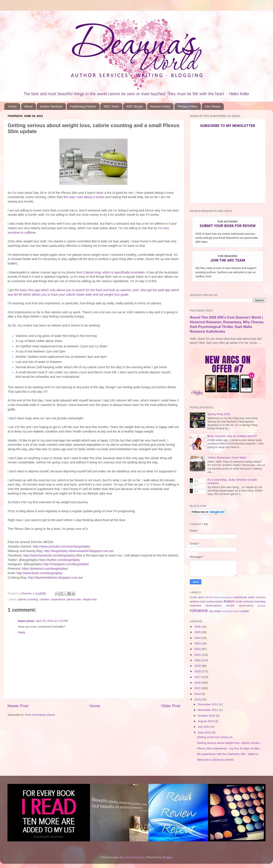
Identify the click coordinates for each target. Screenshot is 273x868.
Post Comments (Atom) (40, 715)
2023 (198, 643)
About (28, 106)
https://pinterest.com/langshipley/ (45, 569)
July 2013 (204, 727)
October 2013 (207, 716)
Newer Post (18, 706)
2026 (198, 627)
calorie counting (28, 599)
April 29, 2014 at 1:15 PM (52, 621)
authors (195, 601)
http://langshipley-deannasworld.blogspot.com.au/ (79, 551)
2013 (198, 699)
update (245, 611)
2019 (198, 666)
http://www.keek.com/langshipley (40, 573)
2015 (198, 688)
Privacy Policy (188, 106)
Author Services (51, 106)
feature (229, 601)
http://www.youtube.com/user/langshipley (62, 546)
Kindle (193, 597)
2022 (198, 649)
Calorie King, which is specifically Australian (114, 272)
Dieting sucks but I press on (215, 737)
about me (203, 597)
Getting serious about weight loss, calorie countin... (230, 743)
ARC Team (111, 106)
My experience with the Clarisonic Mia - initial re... (229, 754)
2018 (198, 671)
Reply (22, 632)
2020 (198, 660)
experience (58, 599)
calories (44, 599)
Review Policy (160, 106)
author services (257, 597)
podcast (261, 606)
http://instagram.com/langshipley (66, 564)
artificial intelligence (223, 597)
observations (246, 606)
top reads (215, 611)
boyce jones (26, 621)
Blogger (167, 857)
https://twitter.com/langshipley (59, 560)
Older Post (171, 706)
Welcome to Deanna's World (215, 760)
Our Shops (213, 106)
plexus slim (74, 599)
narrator (230, 606)
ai (211, 597)
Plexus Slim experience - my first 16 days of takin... (230, 748)
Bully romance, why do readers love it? (232, 436)
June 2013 (205, 732)
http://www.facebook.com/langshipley (49, 555)
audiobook (240, 597)
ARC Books (135, 106)
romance (199, 610)
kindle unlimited (245, 602)
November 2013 (208, 710)
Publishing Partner (83, 106)
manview (260, 601)
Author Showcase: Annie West (227, 458)
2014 (198, 694)
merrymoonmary (134, 857)
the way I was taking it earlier (84, 197)
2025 (198, 632)
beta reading (208, 602)
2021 (198, 655)
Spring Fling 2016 (219, 414)
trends (236, 611)
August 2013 (206, 721)
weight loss (90, 599)
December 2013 (208, 704)
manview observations (206, 606)
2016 (198, 683)
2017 (198, 677)
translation (227, 611)
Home (13, 106)
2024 (198, 638)
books (219, 601)
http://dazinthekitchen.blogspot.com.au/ (55, 578)
